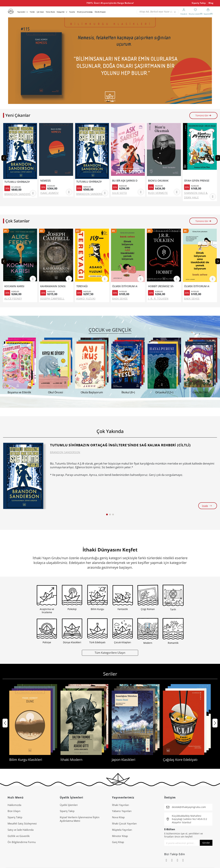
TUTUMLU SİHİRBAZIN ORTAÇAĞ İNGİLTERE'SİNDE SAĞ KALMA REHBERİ (89, 182)
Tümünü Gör (203, 115)
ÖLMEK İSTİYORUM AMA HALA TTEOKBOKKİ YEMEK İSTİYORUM (125, 286)
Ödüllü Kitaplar (100, 12)
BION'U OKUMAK (158, 181)
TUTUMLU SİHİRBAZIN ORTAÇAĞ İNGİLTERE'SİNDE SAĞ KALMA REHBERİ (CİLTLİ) (17, 182)
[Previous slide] (4, 158)
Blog (211, 3)
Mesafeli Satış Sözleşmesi (22, 823)
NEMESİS (45, 181)
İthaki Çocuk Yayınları (124, 823)
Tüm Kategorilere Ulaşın (110, 653)
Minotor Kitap (120, 836)
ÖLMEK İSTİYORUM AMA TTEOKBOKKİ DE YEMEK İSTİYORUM (197, 286)
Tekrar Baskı (50, 12)
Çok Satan (40, 12)
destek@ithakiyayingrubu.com (189, 807)
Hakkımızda (14, 805)
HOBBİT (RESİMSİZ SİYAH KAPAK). (161, 286)
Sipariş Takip (199, 3)
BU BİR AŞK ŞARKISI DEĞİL (125, 181)
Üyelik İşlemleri (69, 805)
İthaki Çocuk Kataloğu (85, 12)
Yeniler (32, 12)
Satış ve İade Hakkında (21, 830)
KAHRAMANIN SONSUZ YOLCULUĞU (53, 286)
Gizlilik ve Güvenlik (19, 836)
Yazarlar (72, 12)
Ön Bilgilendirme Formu (22, 842)
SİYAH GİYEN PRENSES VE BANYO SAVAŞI (197, 181)
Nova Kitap (118, 817)
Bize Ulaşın (14, 811)
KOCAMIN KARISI (14, 286)
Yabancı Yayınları (122, 811)
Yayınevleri (21, 12)
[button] (108, 101)
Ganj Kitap (118, 842)
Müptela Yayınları (122, 830)
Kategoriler (61, 12)
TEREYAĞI (82, 286)
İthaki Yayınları (121, 805)
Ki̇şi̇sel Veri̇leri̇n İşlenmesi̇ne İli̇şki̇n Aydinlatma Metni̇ (80, 819)
